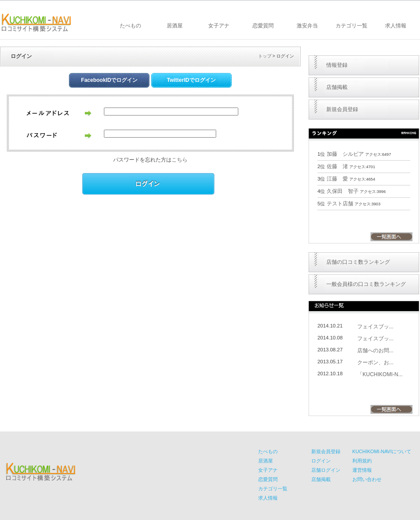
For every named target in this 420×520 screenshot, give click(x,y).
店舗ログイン (326, 470)
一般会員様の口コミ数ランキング (366, 284)
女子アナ (219, 26)
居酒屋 (175, 26)
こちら (179, 160)
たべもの (130, 26)
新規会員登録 (342, 109)
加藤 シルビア (345, 154)
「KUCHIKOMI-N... (380, 374)
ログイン (321, 461)
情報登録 (337, 65)
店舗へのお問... (375, 351)
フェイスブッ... (375, 327)
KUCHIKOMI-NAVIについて (382, 451)
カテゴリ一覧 (351, 26)
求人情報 (396, 26)
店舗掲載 (337, 87)
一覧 (391, 237)
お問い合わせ (367, 479)
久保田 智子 (343, 191)
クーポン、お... (375, 362)
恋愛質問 (263, 26)
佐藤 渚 (337, 166)
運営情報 (362, 470)
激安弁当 (307, 26)
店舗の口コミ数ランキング (358, 262)
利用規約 (362, 461)
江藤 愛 (337, 179)
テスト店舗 (340, 204)
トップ (265, 56)
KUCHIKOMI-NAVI (36, 23)
